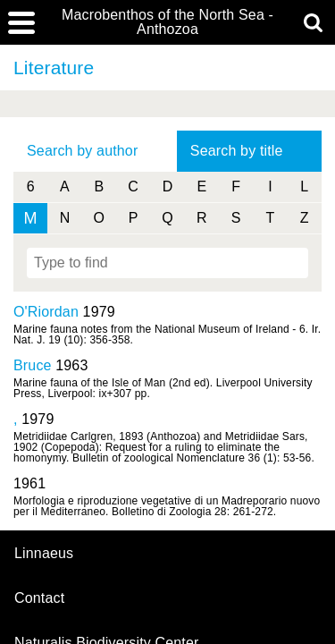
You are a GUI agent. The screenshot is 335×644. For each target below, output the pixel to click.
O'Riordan (46, 312)
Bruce (33, 365)
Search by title (237, 151)
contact (39, 598)
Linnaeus (44, 554)
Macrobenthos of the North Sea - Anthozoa (167, 22)
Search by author (82, 151)
